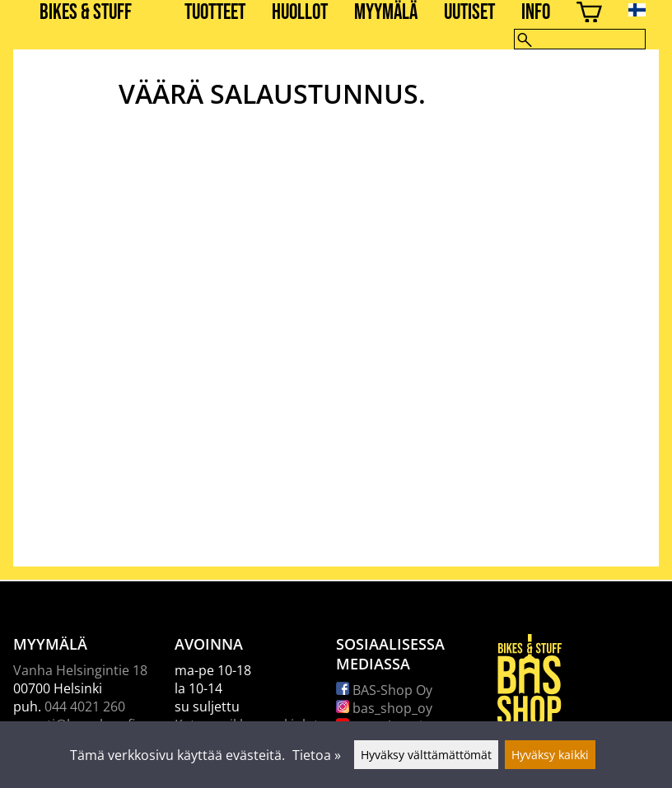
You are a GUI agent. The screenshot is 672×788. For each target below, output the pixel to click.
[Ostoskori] (589, 14)
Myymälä (386, 13)
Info (536, 13)
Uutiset (469, 13)
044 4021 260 (85, 706)
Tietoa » (317, 755)
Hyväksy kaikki (550, 755)
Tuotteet (215, 13)
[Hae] (580, 39)
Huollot (300, 13)
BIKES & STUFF (86, 13)
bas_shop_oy (384, 708)
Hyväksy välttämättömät (426, 755)
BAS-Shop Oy (384, 690)
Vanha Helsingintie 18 (80, 670)
